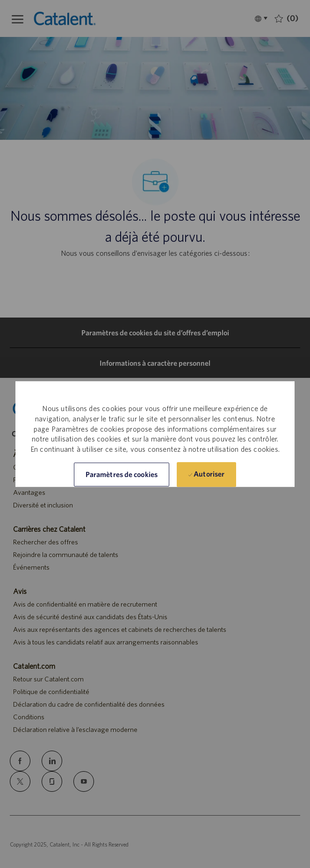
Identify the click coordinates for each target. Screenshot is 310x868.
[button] (122, 474)
